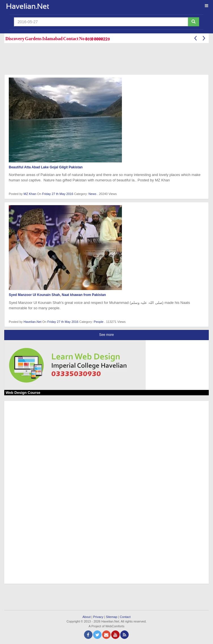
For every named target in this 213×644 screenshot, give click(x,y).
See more (106, 335)
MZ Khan (30, 194)
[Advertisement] (107, 60)
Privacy (98, 617)
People (98, 322)
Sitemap (111, 617)
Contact (125, 617)
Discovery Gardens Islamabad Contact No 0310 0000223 (58, 38)
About (86, 617)
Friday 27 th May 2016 (58, 194)
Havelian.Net (32, 322)
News (92, 194)
